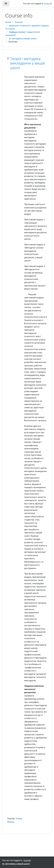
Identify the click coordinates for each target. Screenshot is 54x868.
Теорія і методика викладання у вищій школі (27, 63)
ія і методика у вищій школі (23, 39)
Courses (19, 22)
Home (8, 22)
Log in (48, 4)
